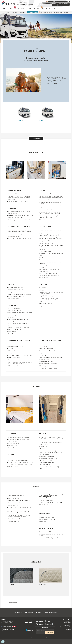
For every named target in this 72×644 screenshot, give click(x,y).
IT (53, 1)
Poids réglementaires (36, 138)
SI (69, 1)
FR (47, 1)
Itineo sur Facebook (6, 627)
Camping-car (32, 637)
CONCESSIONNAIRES (66, 3)
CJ (38, 9)
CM (34, 9)
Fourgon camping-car (44, 637)
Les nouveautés (7, 12)
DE (51, 1)
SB (54, 9)
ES (56, 1)
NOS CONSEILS (45, 3)
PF (18, 9)
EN (49, 1)
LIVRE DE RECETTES (52, 3)
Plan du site (68, 630)
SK (62, 1)
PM (30, 9)
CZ (60, 1)
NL (54, 1)
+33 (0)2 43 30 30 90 (7, 624)
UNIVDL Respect (67, 625)
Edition (51, 12)
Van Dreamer (27, 637)
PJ (26, 9)
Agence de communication (65, 627)
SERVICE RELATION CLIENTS (64, 5)
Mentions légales (67, 623)
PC (22, 9)
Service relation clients (66, 620)
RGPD (69, 624)
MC (50, 9)
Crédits (69, 628)
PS (15, 8)
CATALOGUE (59, 3)
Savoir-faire (59, 12)
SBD (46, 9)
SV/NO (65, 1)
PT (58, 1)
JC (42, 8)
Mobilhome (37, 637)
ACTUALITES (55, 5)
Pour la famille (15, 12)
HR (67, 1)
